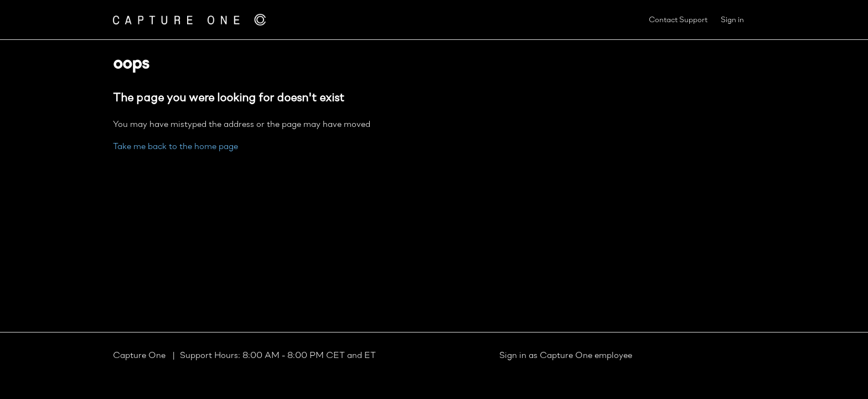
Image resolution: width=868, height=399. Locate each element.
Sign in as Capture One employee (566, 356)
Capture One (140, 356)
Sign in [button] (732, 20)
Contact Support (678, 20)
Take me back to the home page (175, 147)
